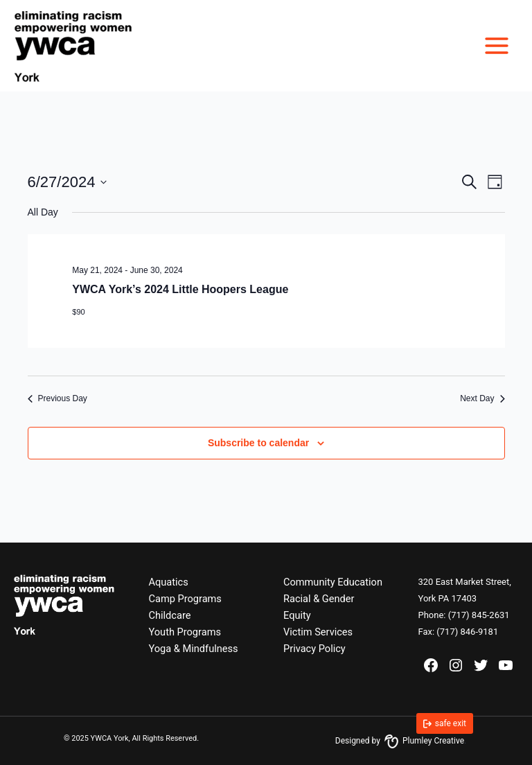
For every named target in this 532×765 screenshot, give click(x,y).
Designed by (400, 741)
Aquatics (169, 582)
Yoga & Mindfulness (194, 649)
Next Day (482, 398)
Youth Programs (185, 632)
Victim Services (318, 632)
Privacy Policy (314, 649)
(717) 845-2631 (479, 615)
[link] (445, 723)
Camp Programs (185, 599)
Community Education (333, 582)
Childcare (170, 615)
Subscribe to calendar (258, 443)
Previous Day (57, 398)
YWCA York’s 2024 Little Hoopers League (180, 289)
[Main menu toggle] (497, 46)
